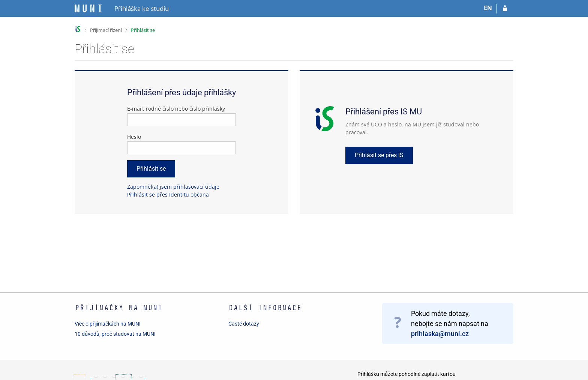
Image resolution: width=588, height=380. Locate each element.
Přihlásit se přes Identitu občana (168, 195)
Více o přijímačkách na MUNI (108, 324)
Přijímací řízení (106, 30)
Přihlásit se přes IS (379, 155)
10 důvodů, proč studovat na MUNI (115, 334)
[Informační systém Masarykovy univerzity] (88, 8)
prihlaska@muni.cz (440, 334)
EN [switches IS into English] (488, 8)
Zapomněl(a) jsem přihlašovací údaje (173, 187)
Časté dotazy (244, 324)
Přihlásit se (143, 30)
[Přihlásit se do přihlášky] (505, 9)
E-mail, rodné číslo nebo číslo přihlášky (176, 109)
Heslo (134, 137)
